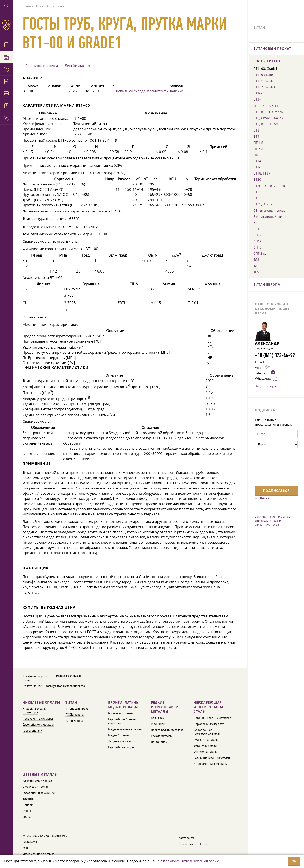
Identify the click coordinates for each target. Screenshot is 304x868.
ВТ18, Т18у (262, 173)
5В (256, 223)
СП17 (258, 235)
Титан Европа (74, 721)
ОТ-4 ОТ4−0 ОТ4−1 (268, 106)
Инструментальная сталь (210, 764)
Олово (27, 811)
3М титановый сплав (270, 216)
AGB (25, 848)
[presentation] (272, 466)
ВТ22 (257, 192)
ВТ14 (257, 161)
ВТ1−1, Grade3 (265, 81)
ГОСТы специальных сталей (212, 758)
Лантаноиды (159, 742)
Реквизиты (30, 842)
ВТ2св (258, 93)
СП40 (258, 247)
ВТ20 (257, 179)
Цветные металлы (40, 775)
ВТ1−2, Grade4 (265, 87)
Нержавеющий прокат (209, 724)
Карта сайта (186, 838)
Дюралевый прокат (35, 787)
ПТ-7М (258, 149)
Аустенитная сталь (206, 740)
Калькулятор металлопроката (65, 686)
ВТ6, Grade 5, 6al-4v (268, 118)
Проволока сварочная (42, 66)
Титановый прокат (78, 709)
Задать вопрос (266, 386)
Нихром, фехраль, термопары (35, 711)
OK (294, 861)
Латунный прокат (120, 741)
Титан (71, 702)
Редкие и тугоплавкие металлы (166, 707)
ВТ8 (256, 130)
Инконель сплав (279, 517)
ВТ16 (257, 167)
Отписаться (263, 498)
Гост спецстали (32, 731)
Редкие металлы (162, 736)
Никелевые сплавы (41, 702)
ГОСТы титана (75, 715)
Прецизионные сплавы (38, 719)
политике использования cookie (191, 861)
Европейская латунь (121, 747)
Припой (28, 805)
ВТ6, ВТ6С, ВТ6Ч (266, 124)
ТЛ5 (256, 266)
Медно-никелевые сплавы (125, 729)
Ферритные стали (205, 746)
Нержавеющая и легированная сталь (210, 707)
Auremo (6, 25)
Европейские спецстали (38, 725)
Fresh (204, 844)
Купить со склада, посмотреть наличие (150, 91)
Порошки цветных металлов (212, 718)
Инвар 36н (276, 521)
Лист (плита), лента (80, 66)
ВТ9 (256, 136)
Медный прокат (119, 735)
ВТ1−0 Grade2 (264, 75)
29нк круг (261, 517)
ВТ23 (257, 198)
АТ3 (256, 229)
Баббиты (28, 799)
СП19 (258, 241)
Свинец (27, 817)
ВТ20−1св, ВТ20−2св (269, 186)
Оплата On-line (32, 686)
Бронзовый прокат (121, 713)
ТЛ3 (256, 259)
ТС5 (256, 272)
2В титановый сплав (269, 210)
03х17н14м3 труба (267, 525)
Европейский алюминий (39, 793)
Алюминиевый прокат (37, 781)
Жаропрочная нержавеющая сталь (207, 732)
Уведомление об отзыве (38, 854)
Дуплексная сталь (205, 752)
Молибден (158, 724)
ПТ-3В (258, 155)
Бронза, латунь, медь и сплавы (124, 705)
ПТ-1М (258, 142)
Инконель (262, 521)
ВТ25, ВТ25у (263, 204)
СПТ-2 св (260, 253)
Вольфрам (158, 718)
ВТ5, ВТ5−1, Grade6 (268, 112)
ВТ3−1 (258, 99)
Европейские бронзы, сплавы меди (122, 721)
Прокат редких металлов (167, 730)
